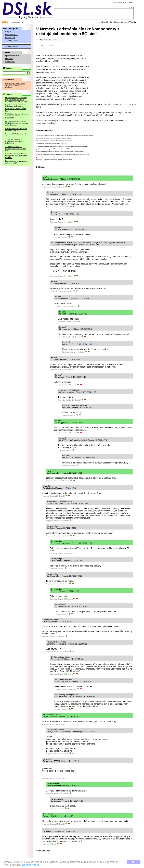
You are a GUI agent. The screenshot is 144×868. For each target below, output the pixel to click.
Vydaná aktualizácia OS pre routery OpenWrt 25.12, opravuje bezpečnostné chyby (62, 146)
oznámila (40, 72)
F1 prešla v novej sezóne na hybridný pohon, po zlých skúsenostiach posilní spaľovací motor (65, 135)
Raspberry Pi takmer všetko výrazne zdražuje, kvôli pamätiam (15, 85)
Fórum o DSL (10, 37)
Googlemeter (10, 61)
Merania (17, 56)
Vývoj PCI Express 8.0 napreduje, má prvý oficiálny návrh (16, 148)
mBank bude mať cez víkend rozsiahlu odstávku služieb (54, 138)
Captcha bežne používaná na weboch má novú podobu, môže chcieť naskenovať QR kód (16, 108)
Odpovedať (46, 187)
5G (59, 40)
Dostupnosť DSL (11, 35)
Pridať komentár (43, 851)
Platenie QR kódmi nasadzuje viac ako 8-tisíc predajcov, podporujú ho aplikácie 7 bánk (16, 99)
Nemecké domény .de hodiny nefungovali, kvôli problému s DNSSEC (16, 156)
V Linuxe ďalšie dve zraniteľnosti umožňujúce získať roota (14, 141)
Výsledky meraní (11, 40)
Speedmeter (9, 56)
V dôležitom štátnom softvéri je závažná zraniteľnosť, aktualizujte (17, 116)
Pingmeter (9, 59)
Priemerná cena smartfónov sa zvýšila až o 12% (16, 162)
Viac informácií (30, 865)
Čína (54, 40)
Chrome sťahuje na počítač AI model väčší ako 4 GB (16, 129)
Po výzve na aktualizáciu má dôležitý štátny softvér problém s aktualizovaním (16, 123)
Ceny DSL (9, 32)
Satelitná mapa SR (12, 46)
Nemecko (48, 40)
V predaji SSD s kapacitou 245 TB (16, 135)
